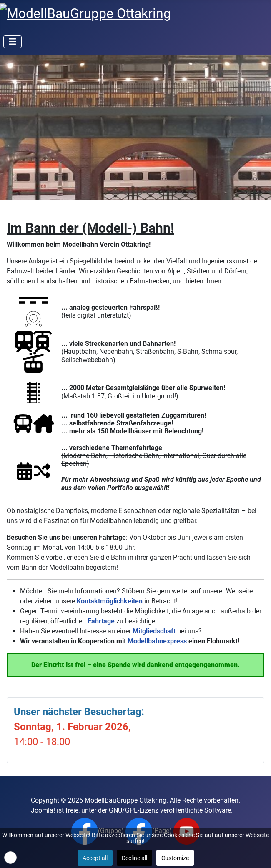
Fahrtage (101, 621)
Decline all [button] (134, 858)
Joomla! (43, 810)
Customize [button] (175, 858)
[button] (10, 858)
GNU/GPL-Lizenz (134, 810)
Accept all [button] (95, 858)
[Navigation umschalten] (13, 42)
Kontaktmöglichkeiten (110, 601)
